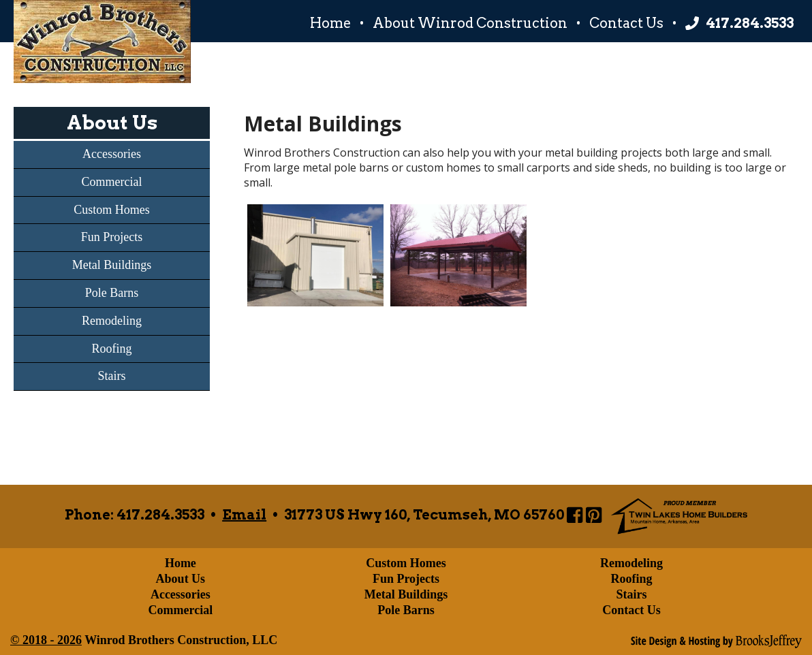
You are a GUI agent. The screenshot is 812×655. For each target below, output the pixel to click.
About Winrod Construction (470, 23)
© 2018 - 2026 (46, 640)
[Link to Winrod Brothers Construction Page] (575, 515)
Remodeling (112, 321)
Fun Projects (112, 237)
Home (330, 23)
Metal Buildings (112, 265)
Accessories (112, 154)
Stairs (111, 376)
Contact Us (626, 23)
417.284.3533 (750, 23)
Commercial (112, 182)
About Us (112, 123)
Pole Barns (112, 293)
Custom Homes (112, 210)
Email (244, 515)
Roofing (111, 349)
